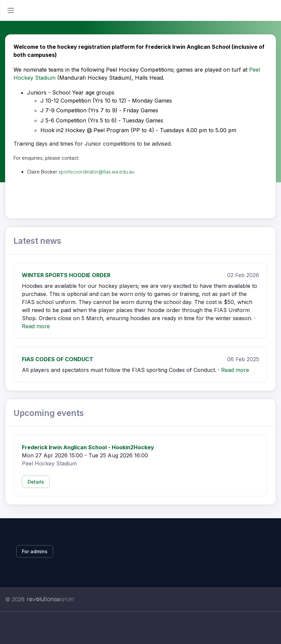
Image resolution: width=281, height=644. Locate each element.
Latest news (37, 241)
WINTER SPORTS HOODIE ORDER (66, 275)
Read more (36, 326)
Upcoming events (49, 413)
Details (36, 482)
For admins (35, 551)
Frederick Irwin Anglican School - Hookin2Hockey (88, 447)
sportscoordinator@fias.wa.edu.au (96, 172)
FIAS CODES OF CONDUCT (58, 359)
